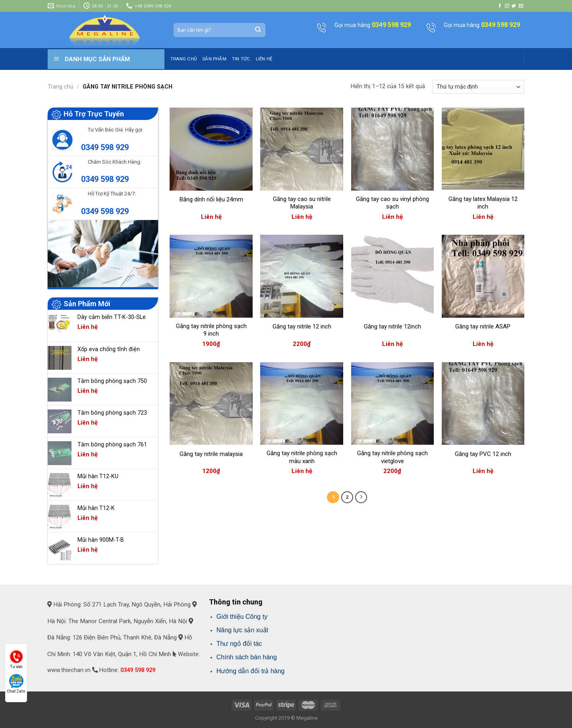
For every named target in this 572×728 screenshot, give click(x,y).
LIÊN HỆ (264, 59)
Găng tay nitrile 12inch (392, 326)
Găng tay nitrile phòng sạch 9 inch (211, 330)
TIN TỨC (241, 59)
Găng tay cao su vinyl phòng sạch (392, 203)
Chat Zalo (16, 684)
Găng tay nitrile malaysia (211, 454)
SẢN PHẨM (214, 59)
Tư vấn (16, 659)
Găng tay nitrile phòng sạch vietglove (392, 457)
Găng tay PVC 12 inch (483, 454)
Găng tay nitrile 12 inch (302, 326)
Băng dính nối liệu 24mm (211, 199)
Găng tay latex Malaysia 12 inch (483, 203)
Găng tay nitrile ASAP (483, 326)
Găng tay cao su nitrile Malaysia (302, 203)
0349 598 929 (105, 147)
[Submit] (258, 30)
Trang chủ (61, 87)
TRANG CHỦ (184, 59)
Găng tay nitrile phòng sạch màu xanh (302, 457)
